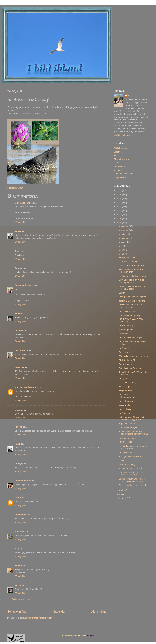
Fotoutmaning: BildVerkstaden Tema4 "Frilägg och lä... (132, 418)
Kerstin (18, 566)
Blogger (91, 635)
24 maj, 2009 (21, 222)
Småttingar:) (124, 348)
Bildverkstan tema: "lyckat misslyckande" (130, 306)
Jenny (18, 251)
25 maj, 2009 (21, 556)
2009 (119, 223)
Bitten (18, 314)
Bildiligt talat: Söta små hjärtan (133, 297)
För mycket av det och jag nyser (133, 356)
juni (121, 250)
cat (130, 96)
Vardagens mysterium (124, 174)
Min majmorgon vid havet (130, 468)
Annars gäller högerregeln (131, 338)
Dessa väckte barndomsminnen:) (129, 396)
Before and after (126, 352)
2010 (119, 219)
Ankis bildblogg (121, 148)
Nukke (18, 585)
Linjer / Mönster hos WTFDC (132, 266)
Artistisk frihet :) (126, 326)
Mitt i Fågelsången (24, 203)
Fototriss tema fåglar (128, 427)
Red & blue (124, 334)
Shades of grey (126, 452)
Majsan (18, 410)
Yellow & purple (126, 330)
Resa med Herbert (24, 285)
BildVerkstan (21, 515)
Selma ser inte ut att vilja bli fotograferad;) (131, 281)
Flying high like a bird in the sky (133, 485)
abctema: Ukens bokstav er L (132, 301)
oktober (123, 234)
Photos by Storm (23, 481)
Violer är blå (124, 405)
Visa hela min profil (122, 135)
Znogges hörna (121, 177)
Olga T (18, 498)
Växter (122, 293)
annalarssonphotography (27, 387)
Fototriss (44, 114)
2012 (119, 211)
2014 (119, 203)
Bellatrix (117, 152)
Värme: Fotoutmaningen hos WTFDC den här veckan (132, 480)
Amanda (19, 331)
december (124, 226)
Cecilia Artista (22, 350)
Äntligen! (123, 379)
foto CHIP (19, 367)
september (125, 238)
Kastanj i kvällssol (127, 311)
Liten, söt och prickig (128, 262)
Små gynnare (125, 413)
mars (122, 494)
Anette (18, 231)
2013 (119, 207)
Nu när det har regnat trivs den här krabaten (133, 447)
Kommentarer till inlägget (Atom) (38, 618)
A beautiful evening (127, 383)
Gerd (116, 163)
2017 (119, 191)
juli (121, 246)
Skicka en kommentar (21, 599)
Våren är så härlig (127, 464)
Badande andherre (127, 438)
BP (115, 156)
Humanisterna (120, 166)
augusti (123, 242)
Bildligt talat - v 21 (127, 360)
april (122, 490)
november (124, 230)
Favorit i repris (125, 442)
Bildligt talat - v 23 (127, 258)
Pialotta (19, 427)
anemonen (20, 532)
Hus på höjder (125, 387)
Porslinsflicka (125, 409)
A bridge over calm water (130, 456)
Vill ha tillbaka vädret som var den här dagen (132, 288)
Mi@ (17, 549)
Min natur (118, 170)
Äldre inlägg (99, 612)
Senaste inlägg (17, 612)
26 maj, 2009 (21, 593)
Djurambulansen (121, 159)
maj (121, 254)
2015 (119, 199)
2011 (119, 215)
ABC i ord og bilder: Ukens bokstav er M (131, 271)
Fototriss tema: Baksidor (130, 368)
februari (123, 498)
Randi (18, 444)
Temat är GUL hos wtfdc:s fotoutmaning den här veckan (133, 433)
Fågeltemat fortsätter (128, 424)
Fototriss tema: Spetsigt (130, 315)
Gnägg (122, 460)
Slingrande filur (126, 391)
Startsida (59, 612)
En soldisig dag (126, 401)
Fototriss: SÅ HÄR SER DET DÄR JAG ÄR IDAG (132, 474)
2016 (119, 195)
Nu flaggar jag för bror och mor (133, 276)
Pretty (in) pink (125, 364)
